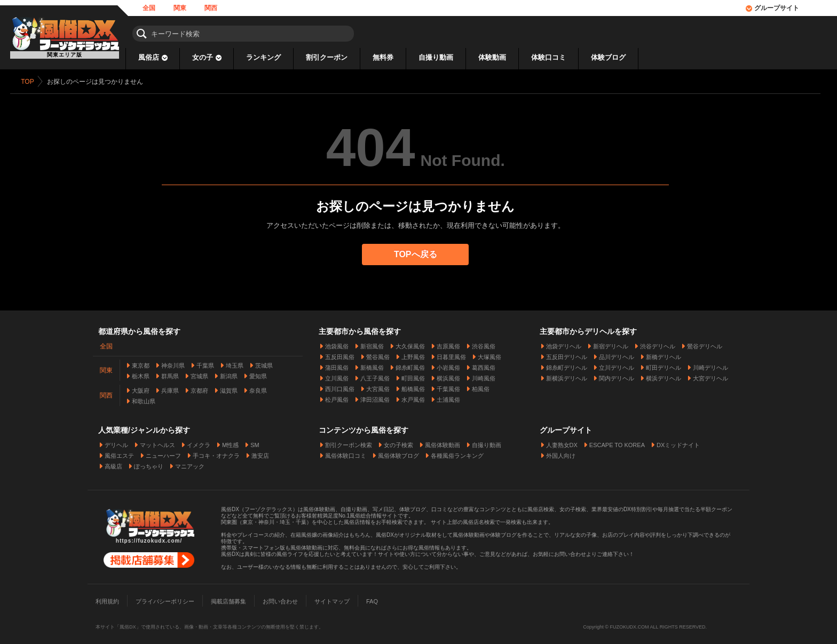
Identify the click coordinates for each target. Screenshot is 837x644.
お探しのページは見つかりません (98, 82)
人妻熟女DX (562, 442)
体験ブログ (608, 57)
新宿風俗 (372, 344)
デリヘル (116, 442)
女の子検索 (398, 442)
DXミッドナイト (678, 442)
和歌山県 (144, 399)
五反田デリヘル (567, 354)
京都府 (199, 388)
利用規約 (107, 599)
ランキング (263, 57)
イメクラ (199, 442)
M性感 (230, 442)
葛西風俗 (484, 365)
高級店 (113, 464)
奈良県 (258, 388)
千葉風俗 (448, 386)
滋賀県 (229, 388)
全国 (149, 8)
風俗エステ (119, 453)
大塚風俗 (489, 354)
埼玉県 (235, 363)
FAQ (372, 599)
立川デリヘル (617, 365)
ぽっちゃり (149, 464)
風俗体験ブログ (398, 453)
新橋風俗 (372, 365)
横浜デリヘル (664, 376)
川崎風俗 (484, 376)
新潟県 (229, 373)
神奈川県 (173, 363)
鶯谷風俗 (378, 354)
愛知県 (258, 373)
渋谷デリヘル (658, 344)
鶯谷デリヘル (705, 344)
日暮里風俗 (451, 354)
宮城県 (199, 373)
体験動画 (492, 57)
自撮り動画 (436, 57)
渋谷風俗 (484, 344)
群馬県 (170, 373)
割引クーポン (327, 57)
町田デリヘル (664, 365)
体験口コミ (548, 57)
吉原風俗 (448, 344)
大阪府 (141, 388)
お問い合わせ (280, 599)
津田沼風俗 (375, 397)
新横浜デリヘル (567, 376)
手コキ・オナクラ (216, 453)
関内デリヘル (617, 376)
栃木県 (141, 373)
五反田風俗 (340, 354)
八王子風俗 (375, 376)
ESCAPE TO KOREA (617, 442)
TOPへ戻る (419, 254)
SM (255, 442)
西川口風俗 (340, 386)
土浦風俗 (448, 397)
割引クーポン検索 (349, 442)
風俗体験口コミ (346, 453)
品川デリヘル (617, 354)
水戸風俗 (413, 397)
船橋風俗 (413, 386)
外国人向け (561, 453)
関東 (180, 8)
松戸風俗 (337, 397)
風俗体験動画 (443, 442)
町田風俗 (413, 376)
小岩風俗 (448, 365)
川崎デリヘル (710, 365)
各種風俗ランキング (457, 453)
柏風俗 (481, 386)
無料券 (383, 57)
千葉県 (205, 363)
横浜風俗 (448, 376)
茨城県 (264, 363)
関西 (211, 8)
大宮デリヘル (710, 376)
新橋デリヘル (664, 354)
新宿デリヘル (611, 344)
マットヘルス (157, 442)
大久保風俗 (410, 344)
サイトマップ (332, 599)
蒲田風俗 (337, 365)
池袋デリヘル (564, 344)
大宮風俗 (378, 386)
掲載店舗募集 (228, 599)
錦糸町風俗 (410, 365)
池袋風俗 (337, 344)
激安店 (260, 453)
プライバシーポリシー (165, 599)
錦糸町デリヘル (567, 365)
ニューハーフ (163, 453)
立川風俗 (337, 376)
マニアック (190, 464)
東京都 (141, 363)
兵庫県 (170, 388)
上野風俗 (413, 354)
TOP (30, 82)
